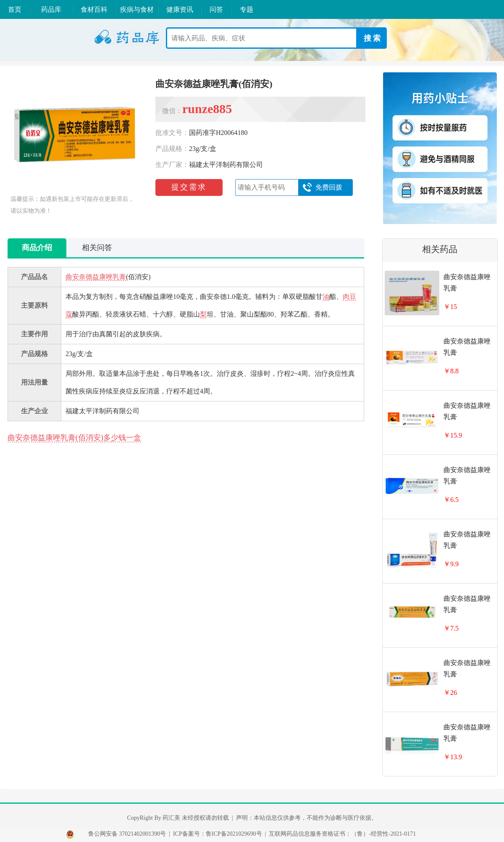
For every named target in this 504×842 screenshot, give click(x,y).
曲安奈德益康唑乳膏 (96, 277)
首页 (15, 9)
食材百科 (94, 9)
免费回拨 (322, 187)
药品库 (51, 9)
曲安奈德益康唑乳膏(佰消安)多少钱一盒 (74, 438)
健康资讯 (180, 9)
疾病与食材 (137, 9)
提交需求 (189, 187)
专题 (247, 9)
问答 (216, 9)
